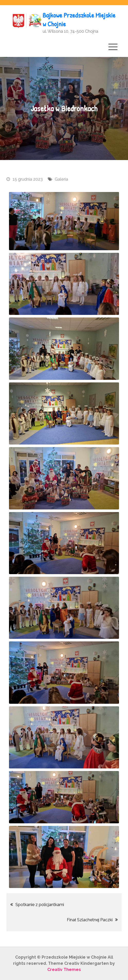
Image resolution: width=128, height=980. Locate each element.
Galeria (61, 179)
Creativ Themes (64, 970)
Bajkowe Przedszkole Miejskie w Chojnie (79, 19)
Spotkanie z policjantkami (40, 905)
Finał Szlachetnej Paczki (90, 920)
